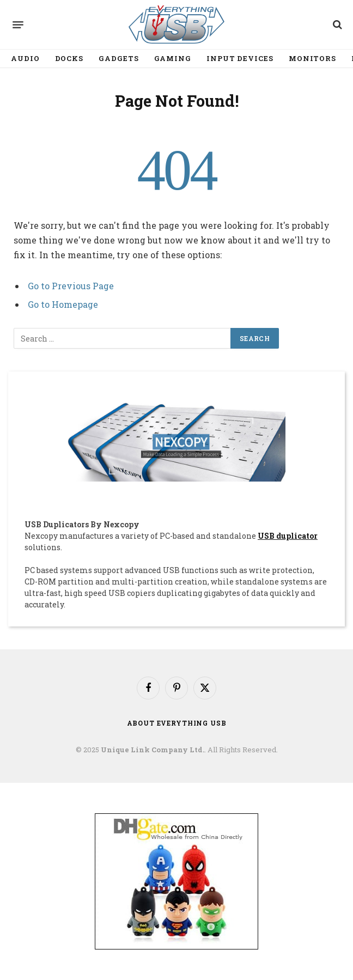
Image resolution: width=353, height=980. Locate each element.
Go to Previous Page (71, 286)
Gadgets (118, 58)
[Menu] (18, 25)
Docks (69, 58)
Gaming (173, 58)
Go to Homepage (63, 304)
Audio (25, 58)
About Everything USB (177, 723)
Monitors (312, 58)
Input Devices (240, 58)
